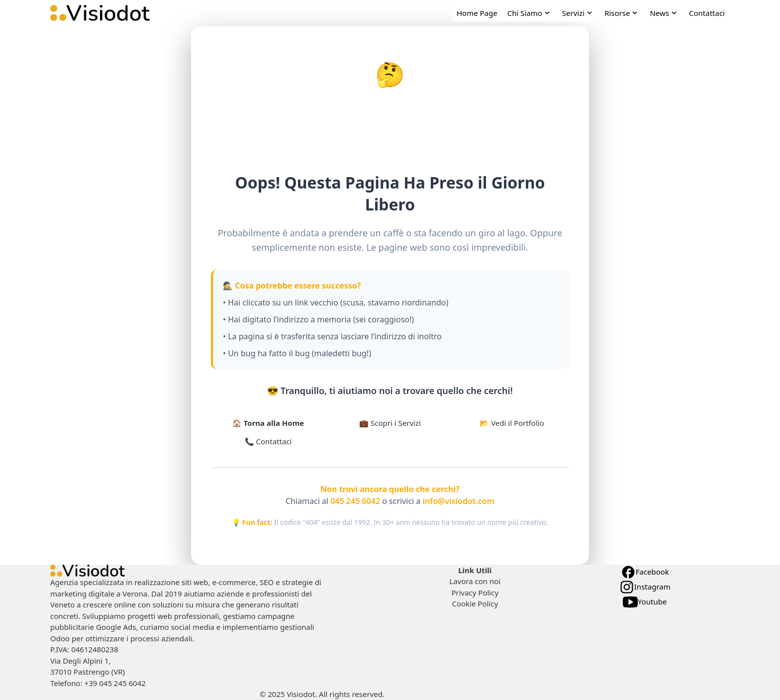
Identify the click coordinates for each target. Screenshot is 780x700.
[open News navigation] (664, 13)
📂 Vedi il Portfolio (512, 423)
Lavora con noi (475, 581)
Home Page (477, 13)
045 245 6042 (355, 501)
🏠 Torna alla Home (268, 423)
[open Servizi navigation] (578, 13)
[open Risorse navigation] (622, 13)
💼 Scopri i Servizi (390, 423)
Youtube (645, 602)
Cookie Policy (475, 603)
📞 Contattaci (268, 441)
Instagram (645, 587)
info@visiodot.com (457, 501)
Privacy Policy (475, 593)
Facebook (645, 572)
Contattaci (707, 13)
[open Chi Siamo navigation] (530, 13)
